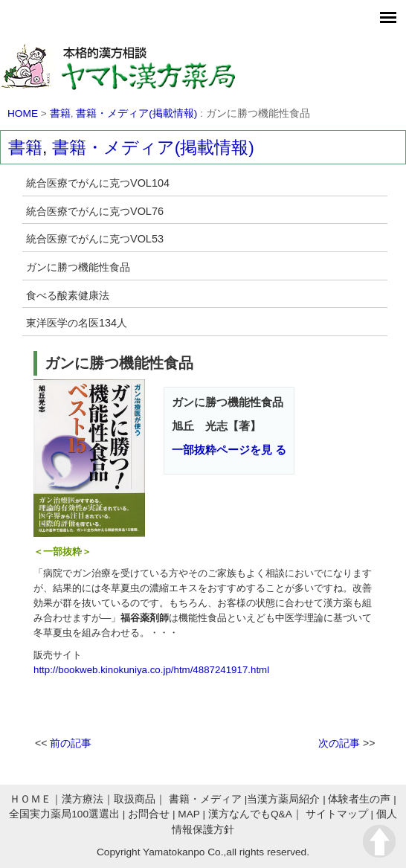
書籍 (60, 113)
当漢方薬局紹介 (283, 799)
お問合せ (149, 814)
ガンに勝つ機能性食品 (78, 267)
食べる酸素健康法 (68, 295)
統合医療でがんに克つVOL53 (95, 239)
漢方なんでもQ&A (250, 814)
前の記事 (71, 743)
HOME (23, 113)
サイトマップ (337, 814)
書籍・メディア (205, 799)
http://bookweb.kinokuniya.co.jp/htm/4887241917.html (151, 670)
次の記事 (339, 743)
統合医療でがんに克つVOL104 (98, 183)
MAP (188, 814)
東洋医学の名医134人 (77, 323)
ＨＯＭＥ (30, 799)
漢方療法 (83, 799)
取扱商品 (135, 799)
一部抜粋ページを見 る (229, 450)
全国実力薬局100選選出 (64, 814)
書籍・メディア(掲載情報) (136, 113)
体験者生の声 (359, 799)
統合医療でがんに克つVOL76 (95, 211)
